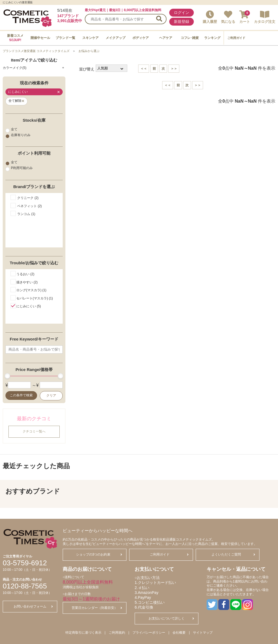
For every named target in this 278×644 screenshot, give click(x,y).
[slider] (7, 376)
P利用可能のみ (19, 168)
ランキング (212, 38)
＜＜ (144, 69)
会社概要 (179, 633)
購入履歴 (210, 17)
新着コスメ (15, 38)
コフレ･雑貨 (190, 38)
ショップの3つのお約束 (99, 554)
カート (245, 17)
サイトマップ (203, 633)
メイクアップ (116, 38)
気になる (228, 17)
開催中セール (40, 38)
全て (11, 129)
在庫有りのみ (18, 135)
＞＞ (174, 69)
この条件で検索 (21, 395)
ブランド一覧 (65, 38)
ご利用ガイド (236, 38)
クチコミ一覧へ (34, 431)
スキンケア (90, 38)
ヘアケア (166, 38)
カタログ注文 (265, 17)
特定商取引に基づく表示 (83, 633)
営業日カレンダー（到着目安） (97, 608)
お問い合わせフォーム (33, 606)
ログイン (182, 13)
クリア (51, 395)
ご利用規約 (117, 633)
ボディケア (141, 38)
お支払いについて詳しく (171, 618)
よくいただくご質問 (233, 554)
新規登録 (182, 22)
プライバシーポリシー (149, 633)
